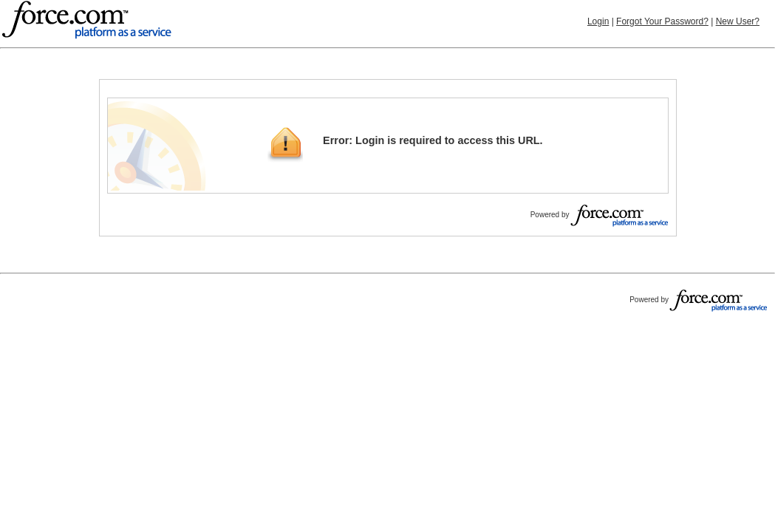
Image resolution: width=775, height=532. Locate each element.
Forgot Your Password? (662, 21)
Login (598, 21)
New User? (738, 21)
